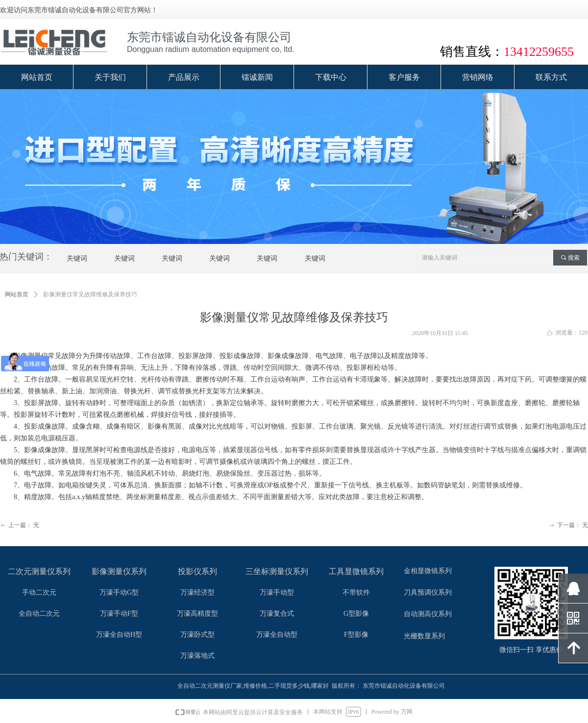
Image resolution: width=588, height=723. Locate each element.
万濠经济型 (197, 592)
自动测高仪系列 (428, 614)
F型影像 (356, 635)
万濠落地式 (197, 656)
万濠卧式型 (197, 635)
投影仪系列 (197, 571)
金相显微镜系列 (428, 571)
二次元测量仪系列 (39, 571)
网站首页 (17, 294)
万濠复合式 (277, 614)
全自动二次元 (39, 614)
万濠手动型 (277, 592)
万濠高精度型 (197, 614)
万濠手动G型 (119, 592)
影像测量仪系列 (119, 571)
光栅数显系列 (424, 636)
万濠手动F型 (119, 614)
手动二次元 (39, 592)
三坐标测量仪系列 (277, 571)
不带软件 (356, 592)
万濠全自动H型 (119, 635)
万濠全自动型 (277, 635)
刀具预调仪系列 (428, 592)
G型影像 (356, 614)
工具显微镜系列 (356, 571)
